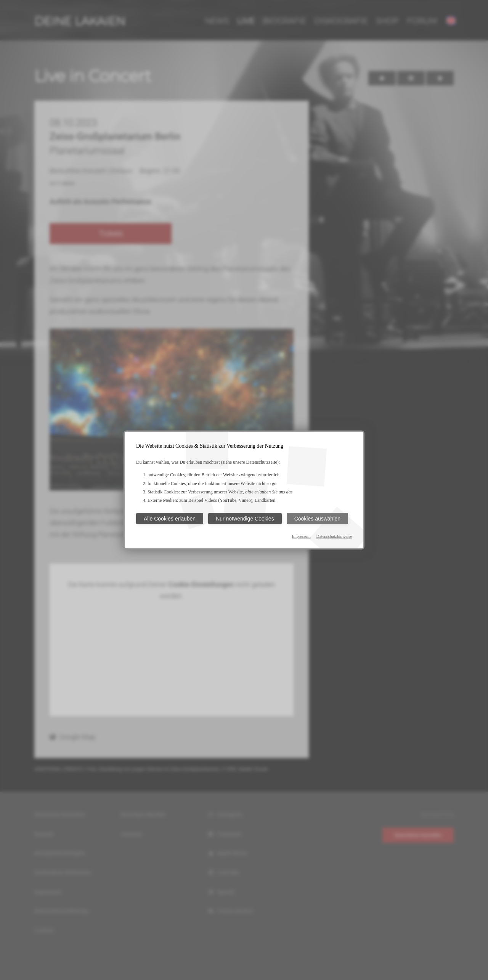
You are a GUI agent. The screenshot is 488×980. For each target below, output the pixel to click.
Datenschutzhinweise (334, 536)
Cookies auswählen (317, 519)
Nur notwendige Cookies (245, 519)
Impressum (301, 536)
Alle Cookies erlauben (170, 519)
